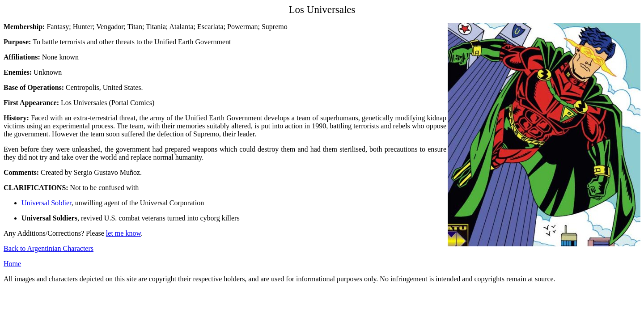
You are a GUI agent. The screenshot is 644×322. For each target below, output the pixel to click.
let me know (123, 233)
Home (12, 264)
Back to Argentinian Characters (49, 248)
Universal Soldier (47, 203)
